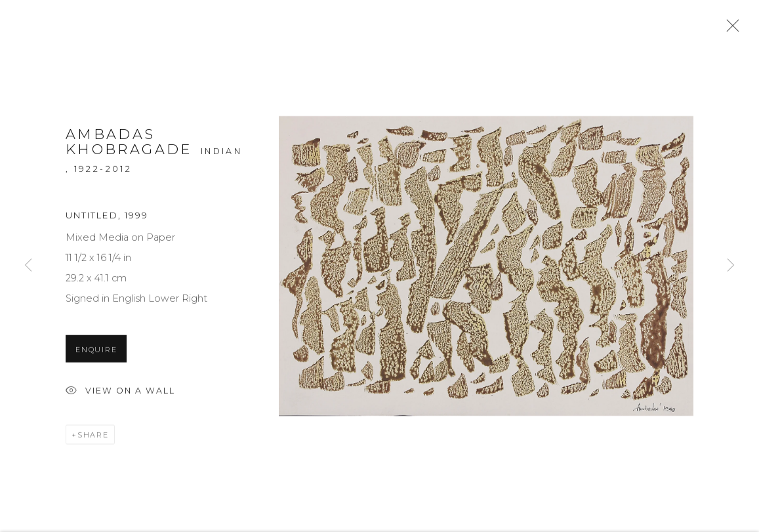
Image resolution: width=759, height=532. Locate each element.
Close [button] (729, 30)
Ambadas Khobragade (129, 145)
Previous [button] (28, 266)
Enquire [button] (96, 352)
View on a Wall (120, 394)
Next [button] (731, 266)
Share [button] (93, 437)
